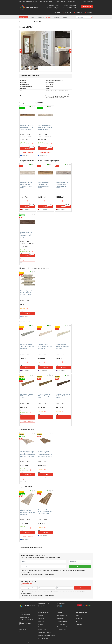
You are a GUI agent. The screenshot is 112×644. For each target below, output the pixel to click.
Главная (22, 22)
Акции (50, 17)
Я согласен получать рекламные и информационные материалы (38, 575)
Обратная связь (71, 1)
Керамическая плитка (63, 616)
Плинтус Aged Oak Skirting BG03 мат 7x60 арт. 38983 (27, 346)
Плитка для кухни (62, 630)
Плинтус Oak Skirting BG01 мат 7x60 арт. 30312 (27, 396)
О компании (22, 1)
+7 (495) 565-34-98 (52, 7)
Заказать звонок (87, 7)
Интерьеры (41, 17)
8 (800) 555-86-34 (70, 7)
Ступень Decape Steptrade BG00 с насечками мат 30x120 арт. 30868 (27, 512)
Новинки (33, 17)
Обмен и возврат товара (44, 633)
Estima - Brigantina (25, 209)
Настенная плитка (62, 624)
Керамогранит (61, 619)
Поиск (21, 632)
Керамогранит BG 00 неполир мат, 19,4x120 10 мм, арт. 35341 (45, 127)
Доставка (35, 1)
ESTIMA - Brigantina (25, 155)
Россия (31, 22)
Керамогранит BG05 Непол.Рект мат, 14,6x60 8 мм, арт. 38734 (27, 235)
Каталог (25, 17)
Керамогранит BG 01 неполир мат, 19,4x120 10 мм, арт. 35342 (27, 127)
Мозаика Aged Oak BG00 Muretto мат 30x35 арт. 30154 (26, 293)
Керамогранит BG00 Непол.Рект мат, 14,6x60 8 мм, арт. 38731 (27, 185)
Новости (58, 1)
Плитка (27, 22)
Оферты (35, 571)
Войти (84, 1)
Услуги (40, 1)
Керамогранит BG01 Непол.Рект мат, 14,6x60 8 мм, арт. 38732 (44, 185)
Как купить (46, 1)
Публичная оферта (43, 638)
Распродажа (57, 17)
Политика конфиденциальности (46, 635)
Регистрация (90, 1)
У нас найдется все (82, 613)
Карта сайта (23, 629)
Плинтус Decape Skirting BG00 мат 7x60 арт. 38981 (63, 346)
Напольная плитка (62, 621)
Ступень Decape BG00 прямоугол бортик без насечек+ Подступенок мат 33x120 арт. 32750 (27, 454)
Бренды (65, 17)
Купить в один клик (28, 153)
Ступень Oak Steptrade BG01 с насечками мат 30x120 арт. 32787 (45, 512)
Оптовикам (29, 1)
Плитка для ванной (62, 627)
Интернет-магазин (44, 613)
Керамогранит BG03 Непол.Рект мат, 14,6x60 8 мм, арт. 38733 (62, 185)
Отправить (80, 567)
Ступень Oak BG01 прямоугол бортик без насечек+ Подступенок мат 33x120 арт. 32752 (45, 454)
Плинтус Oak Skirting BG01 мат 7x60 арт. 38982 (44, 396)
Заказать (28, 206)
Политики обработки (80, 571)
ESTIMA (36, 22)
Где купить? (52, 1)
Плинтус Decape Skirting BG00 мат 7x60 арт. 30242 (45, 346)
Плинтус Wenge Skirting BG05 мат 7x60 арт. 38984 (63, 396)
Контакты (64, 1)
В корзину (28, 148)
